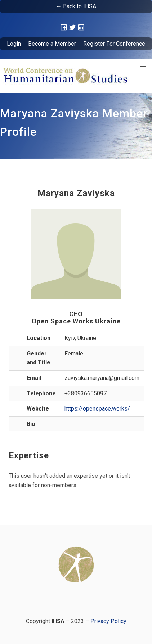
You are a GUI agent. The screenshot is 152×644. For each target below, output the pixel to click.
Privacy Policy (108, 621)
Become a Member (52, 44)
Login (14, 44)
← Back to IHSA (76, 6)
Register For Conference (114, 44)
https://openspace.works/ (97, 409)
